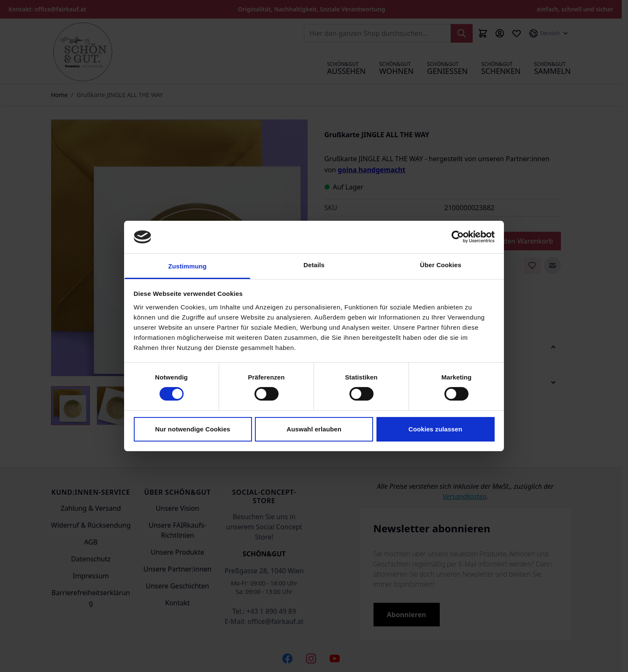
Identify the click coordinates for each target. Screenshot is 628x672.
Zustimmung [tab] (188, 266)
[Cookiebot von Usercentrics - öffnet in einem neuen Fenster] (458, 237)
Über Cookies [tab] (441, 265)
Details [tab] (314, 265)
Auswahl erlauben (314, 429)
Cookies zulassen (435, 429)
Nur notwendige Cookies (192, 429)
